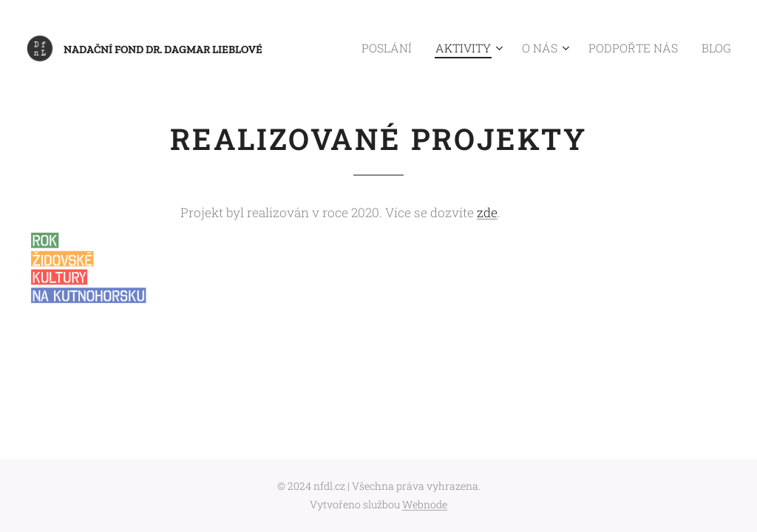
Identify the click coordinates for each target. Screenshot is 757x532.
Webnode (425, 504)
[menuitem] (419, 48)
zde (487, 212)
